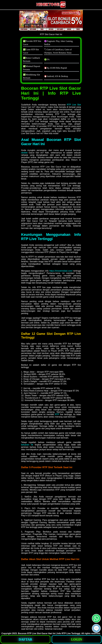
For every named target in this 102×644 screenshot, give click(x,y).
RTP (57, 414)
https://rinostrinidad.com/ (61, 271)
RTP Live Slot (74, 105)
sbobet (24, 153)
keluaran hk (27, 445)
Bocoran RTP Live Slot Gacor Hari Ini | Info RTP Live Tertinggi (49, 633)
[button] (96, 628)
